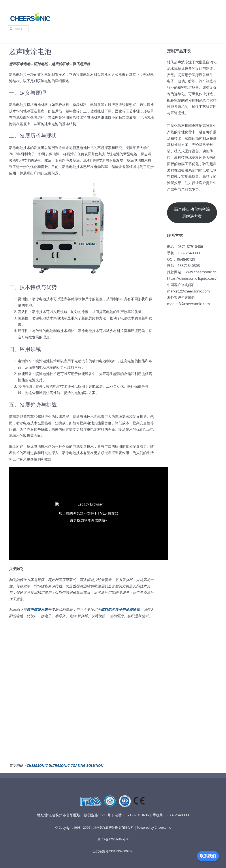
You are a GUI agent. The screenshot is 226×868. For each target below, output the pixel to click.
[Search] (11, 29)
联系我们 (208, 856)
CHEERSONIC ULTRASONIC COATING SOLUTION (65, 766)
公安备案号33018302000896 (113, 851)
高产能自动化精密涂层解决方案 (192, 213)
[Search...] (18, 29)
